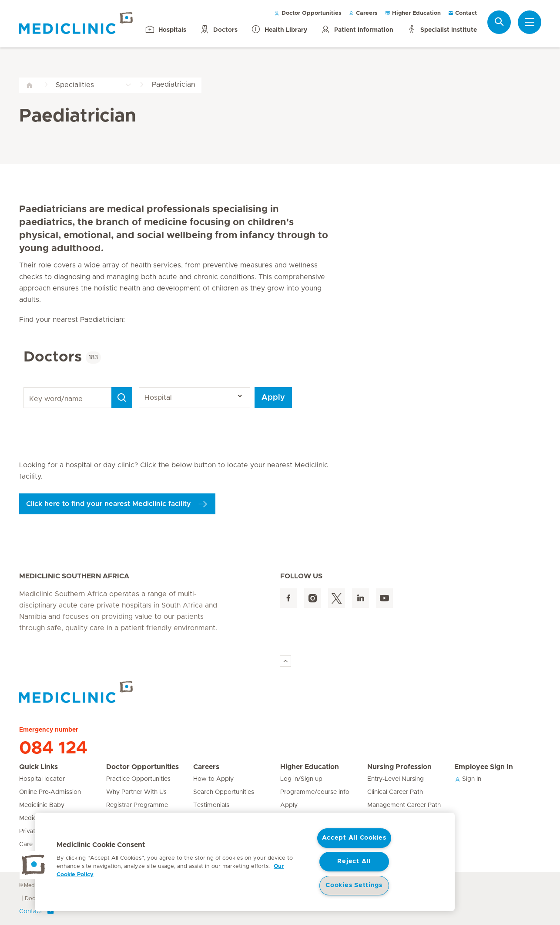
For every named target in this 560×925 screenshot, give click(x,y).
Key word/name (25, 387)
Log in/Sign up (301, 779)
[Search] (122, 398)
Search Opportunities (224, 792)
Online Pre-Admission (50, 792)
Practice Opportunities (138, 779)
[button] (34, 865)
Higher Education (413, 13)
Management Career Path (404, 805)
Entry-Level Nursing (396, 779)
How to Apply (213, 779)
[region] (245, 862)
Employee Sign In (484, 767)
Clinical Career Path (395, 792)
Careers (363, 13)
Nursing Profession (399, 767)
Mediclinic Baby (42, 805)
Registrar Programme (137, 805)
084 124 (53, 748)
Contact (462, 13)
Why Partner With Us (136, 792)
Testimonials (211, 805)
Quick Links (39, 767)
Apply (273, 398)
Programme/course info (315, 792)
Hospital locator (42, 779)
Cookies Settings (354, 885)
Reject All (354, 861)
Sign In (468, 779)
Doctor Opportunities (308, 13)
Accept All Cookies (354, 838)
